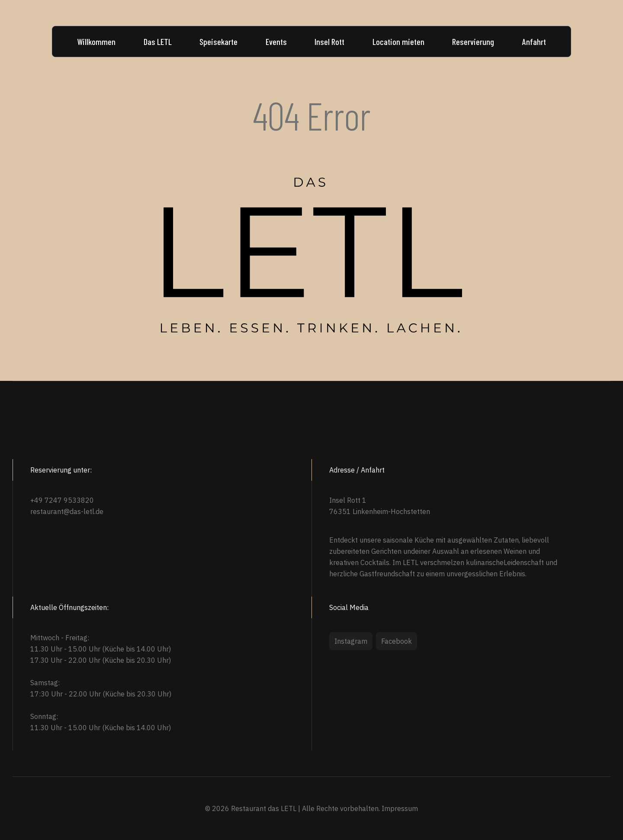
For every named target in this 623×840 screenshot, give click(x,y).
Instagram (351, 641)
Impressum (400, 808)
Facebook (397, 641)
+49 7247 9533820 (62, 500)
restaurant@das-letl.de (67, 511)
